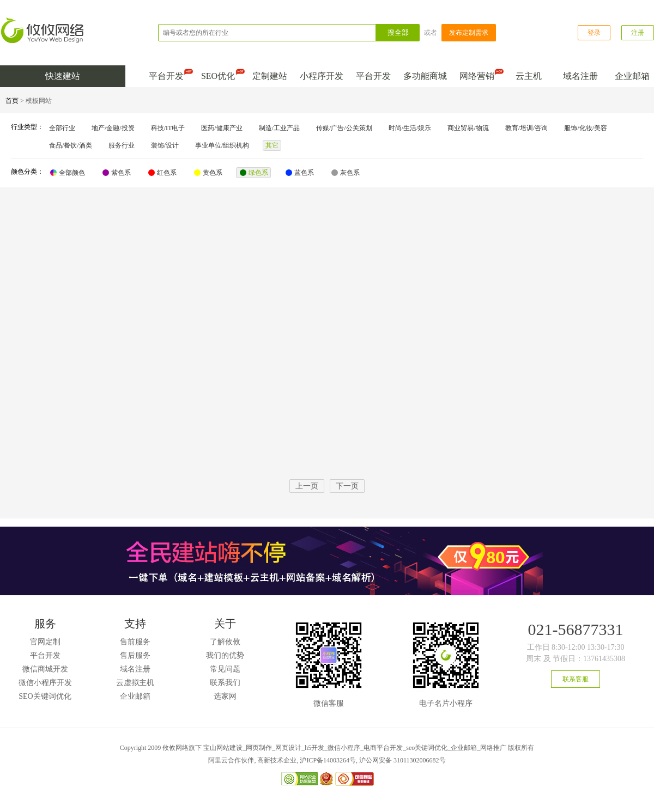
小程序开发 (322, 76)
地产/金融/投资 (113, 128)
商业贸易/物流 (468, 128)
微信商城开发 (45, 669)
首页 (12, 101)
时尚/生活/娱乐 (410, 128)
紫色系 (117, 173)
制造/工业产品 (279, 128)
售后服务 (135, 655)
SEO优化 (220, 74)
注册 (638, 33)
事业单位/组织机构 (222, 145)
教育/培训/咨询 (527, 128)
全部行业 (62, 128)
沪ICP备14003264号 (328, 760)
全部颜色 (68, 173)
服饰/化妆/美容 (586, 128)
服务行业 (122, 145)
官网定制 (45, 642)
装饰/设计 (165, 145)
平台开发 (168, 74)
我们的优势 (225, 655)
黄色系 (208, 173)
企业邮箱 (632, 76)
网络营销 (479, 74)
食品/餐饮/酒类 (71, 145)
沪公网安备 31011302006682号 (402, 760)
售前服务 (135, 642)
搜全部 (398, 32)
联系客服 (576, 679)
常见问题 (225, 669)
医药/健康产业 (222, 128)
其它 (272, 145)
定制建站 (270, 76)
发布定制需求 (469, 33)
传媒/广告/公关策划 (344, 128)
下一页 (347, 486)
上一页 (307, 486)
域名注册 (580, 76)
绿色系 (254, 173)
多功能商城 (425, 76)
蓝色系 (300, 173)
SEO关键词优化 (45, 696)
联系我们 (225, 683)
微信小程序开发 (45, 683)
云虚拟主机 (135, 683)
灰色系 (346, 173)
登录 (594, 33)
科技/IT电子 (168, 128)
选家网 (225, 696)
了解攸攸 (225, 642)
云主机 (529, 76)
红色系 (162, 173)
